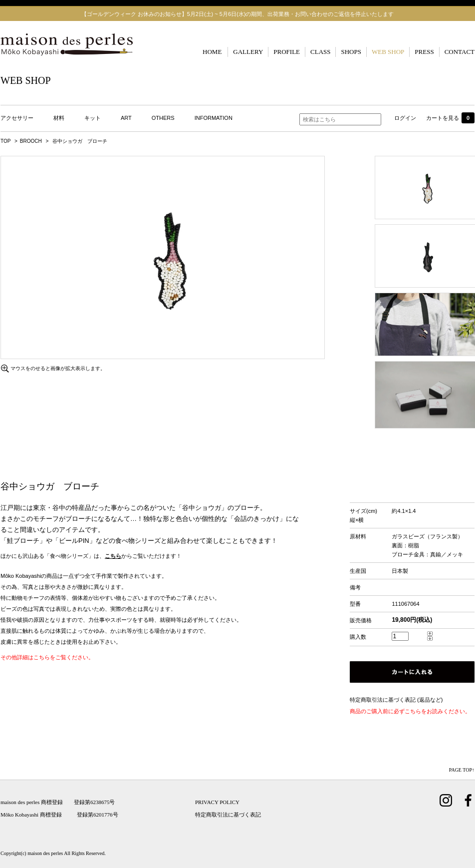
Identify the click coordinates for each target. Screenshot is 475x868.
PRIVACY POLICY (217, 802)
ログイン (405, 118)
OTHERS (163, 118)
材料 (59, 118)
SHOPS (351, 52)
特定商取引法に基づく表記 (228, 815)
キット (93, 118)
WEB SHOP (388, 52)
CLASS (320, 52)
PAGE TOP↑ (462, 770)
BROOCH (31, 141)
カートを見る (450, 118)
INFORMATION (214, 118)
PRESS (424, 52)
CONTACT (460, 52)
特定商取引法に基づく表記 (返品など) (396, 700)
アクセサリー (17, 118)
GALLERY (248, 52)
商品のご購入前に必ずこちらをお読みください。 (410, 711)
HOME (212, 52)
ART (126, 118)
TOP (5, 141)
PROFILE (287, 52)
